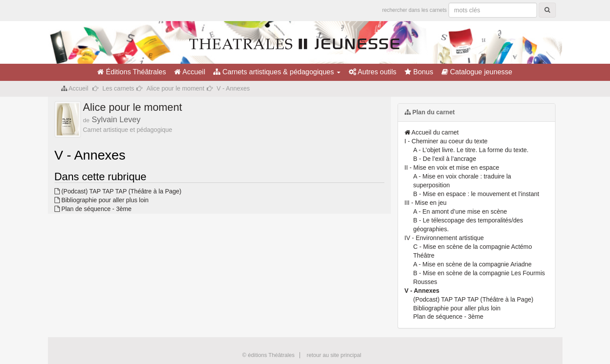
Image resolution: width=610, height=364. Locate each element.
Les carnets (118, 88)
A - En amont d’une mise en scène (460, 211)
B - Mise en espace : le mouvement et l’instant (476, 194)
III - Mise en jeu (426, 203)
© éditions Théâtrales (268, 355)
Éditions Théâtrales (131, 72)
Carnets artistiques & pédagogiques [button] (277, 72)
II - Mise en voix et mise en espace (452, 167)
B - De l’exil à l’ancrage (445, 159)
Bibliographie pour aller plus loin (102, 200)
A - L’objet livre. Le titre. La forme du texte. (471, 150)
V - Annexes (422, 291)
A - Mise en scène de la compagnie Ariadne (473, 264)
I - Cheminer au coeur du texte (446, 141)
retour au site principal (334, 355)
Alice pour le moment (175, 88)
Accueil (190, 72)
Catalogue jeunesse (477, 72)
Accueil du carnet (432, 132)
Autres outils (373, 72)
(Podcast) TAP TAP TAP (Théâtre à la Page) (118, 191)
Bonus (419, 72)
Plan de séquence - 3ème (93, 209)
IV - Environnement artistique (444, 238)
